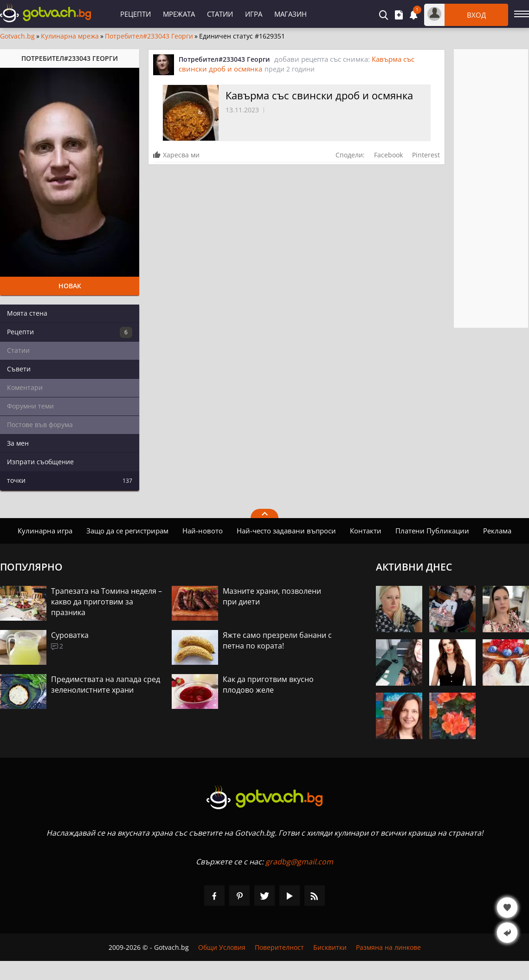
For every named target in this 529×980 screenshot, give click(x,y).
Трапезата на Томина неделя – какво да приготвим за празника (106, 602)
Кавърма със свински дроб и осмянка (319, 95)
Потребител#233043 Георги (149, 36)
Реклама (497, 531)
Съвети (19, 369)
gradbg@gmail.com (299, 862)
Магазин (290, 14)
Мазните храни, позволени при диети (272, 596)
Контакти (366, 531)
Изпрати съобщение (40, 462)
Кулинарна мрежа (70, 36)
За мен (18, 443)
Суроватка (70, 635)
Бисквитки (330, 947)
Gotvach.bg (17, 36)
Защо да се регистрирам (127, 531)
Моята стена (27, 313)
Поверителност (279, 947)
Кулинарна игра (45, 531)
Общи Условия (222, 947)
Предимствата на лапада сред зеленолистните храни (106, 685)
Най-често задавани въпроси (286, 531)
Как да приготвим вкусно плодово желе (268, 685)
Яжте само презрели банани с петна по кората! (277, 640)
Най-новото (203, 531)
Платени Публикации (432, 531)
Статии (220, 14)
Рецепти (135, 14)
